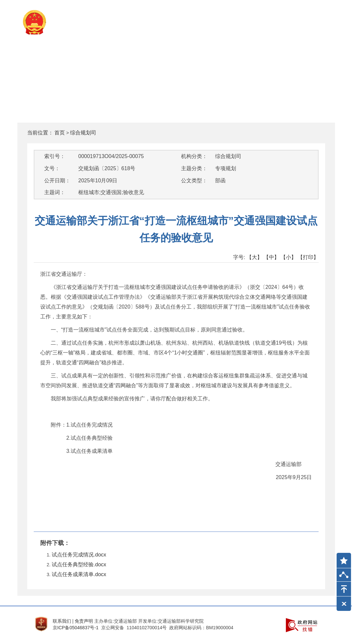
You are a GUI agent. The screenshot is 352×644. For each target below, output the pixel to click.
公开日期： (57, 181)
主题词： (55, 192)
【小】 (288, 257)
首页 (60, 133)
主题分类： (194, 168)
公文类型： (194, 181)
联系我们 (62, 621)
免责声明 (84, 621)
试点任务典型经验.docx (79, 564)
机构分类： (194, 156)
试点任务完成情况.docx (79, 555)
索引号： (55, 156)
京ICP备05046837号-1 (76, 628)
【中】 (271, 257)
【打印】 (308, 257)
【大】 (254, 257)
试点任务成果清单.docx (79, 574)
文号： (52, 168)
